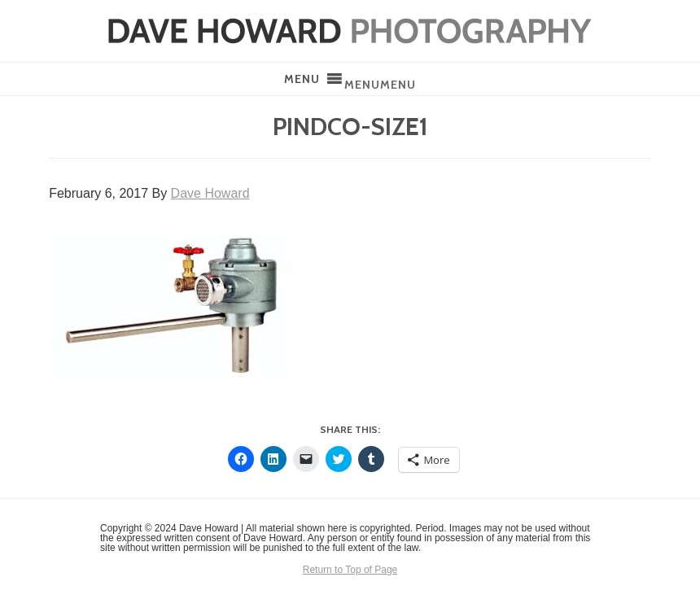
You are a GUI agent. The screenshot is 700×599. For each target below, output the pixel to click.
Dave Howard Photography (350, 31)
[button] (380, 85)
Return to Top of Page (350, 570)
